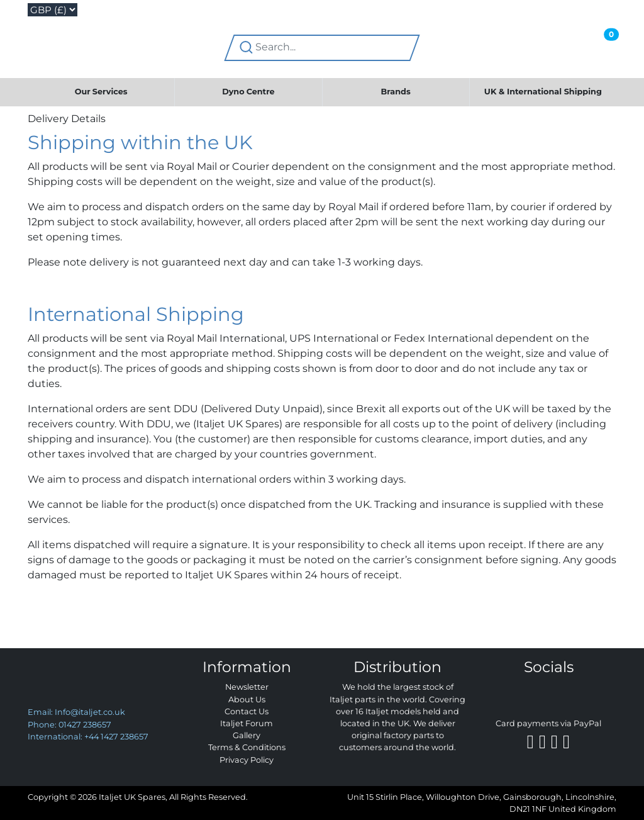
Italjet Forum (247, 723)
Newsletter (247, 687)
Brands (396, 92)
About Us (247, 699)
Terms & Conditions (247, 747)
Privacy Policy (247, 760)
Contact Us (247, 711)
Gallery (247, 735)
